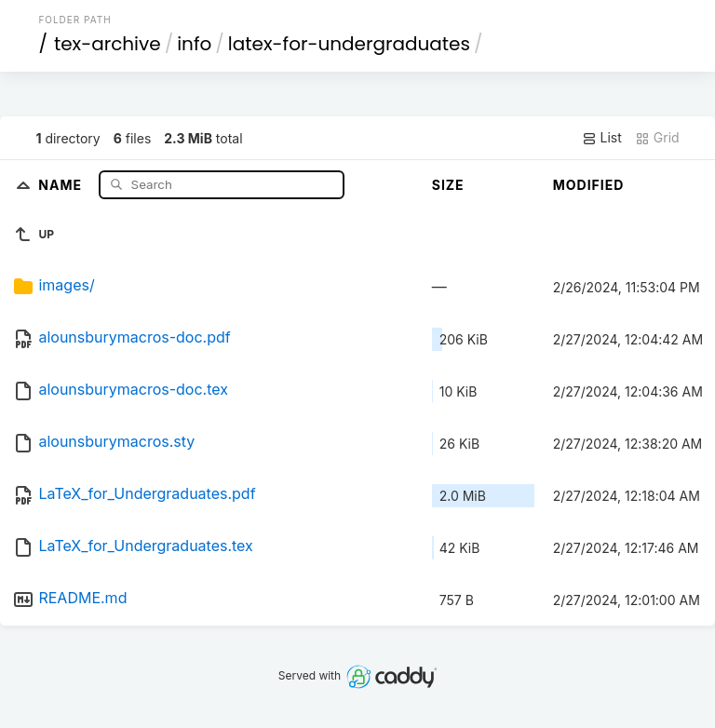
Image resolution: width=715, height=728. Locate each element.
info (194, 44)
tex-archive (108, 44)
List (602, 138)
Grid (657, 138)
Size (448, 185)
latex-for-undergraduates (349, 44)
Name (62, 184)
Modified (589, 185)
